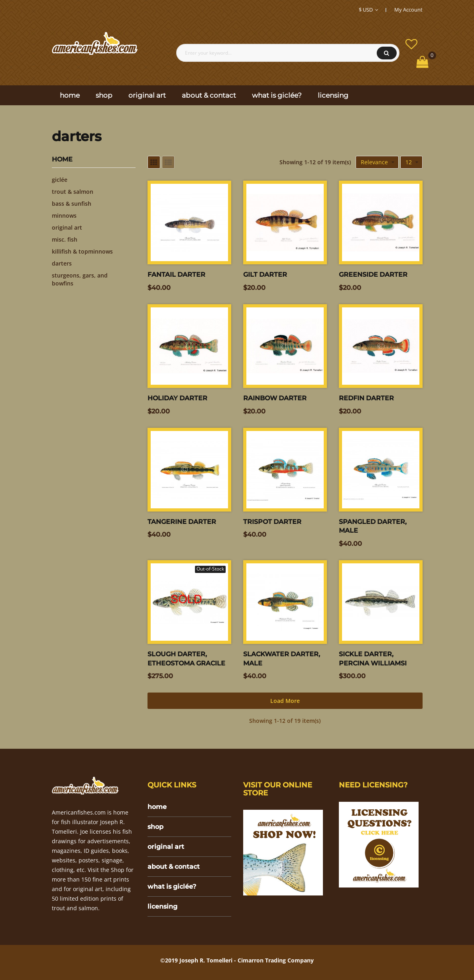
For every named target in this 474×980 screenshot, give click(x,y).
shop (155, 827)
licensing (162, 906)
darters (62, 263)
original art (67, 227)
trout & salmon (73, 192)
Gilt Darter (265, 275)
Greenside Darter (373, 275)
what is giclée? (172, 887)
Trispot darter (272, 522)
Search (386, 53)
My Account (408, 10)
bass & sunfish (72, 204)
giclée (60, 180)
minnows (64, 215)
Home (62, 159)
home (157, 807)
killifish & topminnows (82, 251)
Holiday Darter (177, 398)
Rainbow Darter (275, 398)
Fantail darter (176, 275)
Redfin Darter (366, 398)
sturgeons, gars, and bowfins (80, 279)
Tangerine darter (182, 522)
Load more (285, 701)
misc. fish (65, 239)
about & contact (174, 867)
